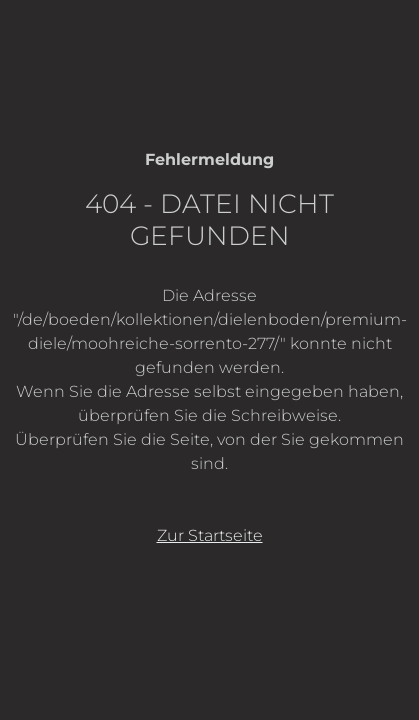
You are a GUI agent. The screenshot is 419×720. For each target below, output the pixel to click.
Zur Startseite (210, 535)
